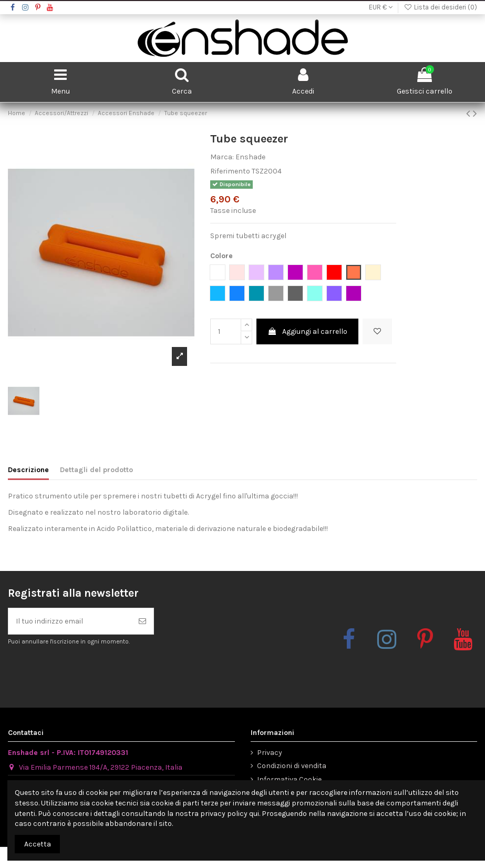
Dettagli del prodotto (96, 470)
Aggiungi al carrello (307, 331)
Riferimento (230, 171)
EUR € (381, 7)
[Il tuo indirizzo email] (70, 621)
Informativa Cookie (289, 779)
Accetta (38, 844)
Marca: (222, 157)
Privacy (270, 753)
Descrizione (28, 470)
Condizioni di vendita (292, 766)
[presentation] (96, 671)
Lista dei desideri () (440, 7)
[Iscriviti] (142, 621)
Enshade (250, 157)
